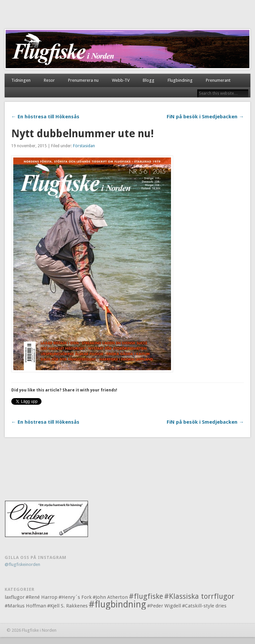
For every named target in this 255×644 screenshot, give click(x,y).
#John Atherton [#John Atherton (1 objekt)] (110, 597)
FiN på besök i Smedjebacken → (205, 117)
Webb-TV (121, 80)
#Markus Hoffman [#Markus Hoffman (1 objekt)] (25, 606)
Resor (49, 80)
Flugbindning (180, 80)
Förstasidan (84, 146)
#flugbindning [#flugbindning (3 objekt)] (117, 604)
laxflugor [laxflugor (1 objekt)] (15, 597)
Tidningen (21, 80)
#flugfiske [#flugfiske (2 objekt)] (146, 596)
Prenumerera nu (83, 80)
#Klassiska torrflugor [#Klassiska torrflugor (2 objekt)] (199, 596)
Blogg (149, 80)
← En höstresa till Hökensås (45, 117)
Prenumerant (218, 80)
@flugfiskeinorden (22, 564)
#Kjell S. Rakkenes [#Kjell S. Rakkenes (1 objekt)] (67, 606)
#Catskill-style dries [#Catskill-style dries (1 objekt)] (204, 606)
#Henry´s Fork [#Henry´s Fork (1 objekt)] (75, 597)
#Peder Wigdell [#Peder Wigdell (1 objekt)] (164, 606)
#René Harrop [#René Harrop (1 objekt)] (42, 597)
